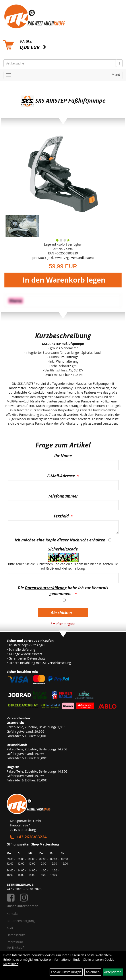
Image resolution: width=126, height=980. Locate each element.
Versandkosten (82, 258)
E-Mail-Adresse (61, 476)
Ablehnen (93, 972)
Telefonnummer (63, 496)
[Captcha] (63, 578)
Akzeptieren (113, 972)
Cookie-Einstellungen (66, 972)
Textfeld (61, 516)
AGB (10, 928)
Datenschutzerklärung (46, 588)
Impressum (15, 942)
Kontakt (12, 914)
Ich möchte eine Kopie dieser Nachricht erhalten (60, 540)
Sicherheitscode (63, 549)
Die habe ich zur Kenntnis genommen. (63, 591)
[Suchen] (119, 63)
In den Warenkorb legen (64, 280)
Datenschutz (16, 935)
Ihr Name (63, 456)
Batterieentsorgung (21, 921)
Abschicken (61, 613)
